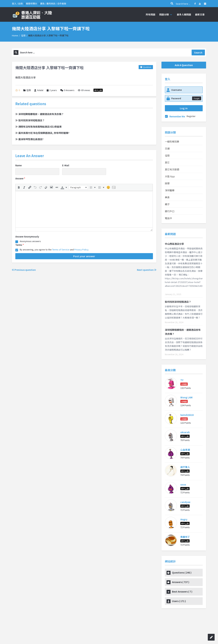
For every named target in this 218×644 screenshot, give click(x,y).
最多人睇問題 (184, 14)
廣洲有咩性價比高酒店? (29, 139)
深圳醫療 (170, 190)
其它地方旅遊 (172, 169)
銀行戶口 (170, 211)
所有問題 (151, 14)
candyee (185, 502)
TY (182, 380)
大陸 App (170, 176)
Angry (184, 519)
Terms (20, 245)
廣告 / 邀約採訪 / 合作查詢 (53, 3)
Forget (197, 98)
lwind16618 (187, 415)
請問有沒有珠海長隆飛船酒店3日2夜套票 (38, 127)
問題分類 (166, 14)
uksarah (185, 432)
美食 (167, 197)
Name (18, 165)
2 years (53, 90)
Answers (67, 90)
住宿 (23, 35)
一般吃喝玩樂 (172, 142)
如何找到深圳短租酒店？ (30, 120)
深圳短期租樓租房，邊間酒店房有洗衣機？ (40, 114)
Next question (147, 270)
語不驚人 (185, 467)
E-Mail (66, 165)
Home (15, 35)
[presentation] (19, 187)
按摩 (167, 183)
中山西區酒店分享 (174, 244)
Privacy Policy (81, 249)
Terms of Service (61, 249)
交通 (167, 148)
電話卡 (168, 218)
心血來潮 (185, 450)
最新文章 (200, 14)
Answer (20, 178)
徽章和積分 (31, 3)
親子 (167, 204)
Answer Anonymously (27, 237)
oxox (183, 484)
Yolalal (39, 90)
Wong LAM (186, 397)
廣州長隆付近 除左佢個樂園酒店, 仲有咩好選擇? (42, 133)
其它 (167, 162)
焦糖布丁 (185, 537)
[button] (19, 187)
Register (191, 116)
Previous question (24, 270)
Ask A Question (184, 65)
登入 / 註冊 (17, 3)
